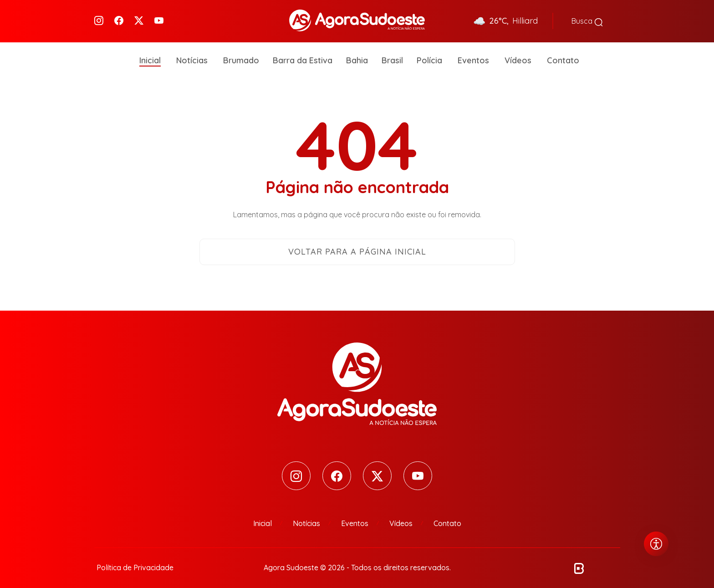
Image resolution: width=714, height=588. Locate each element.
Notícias (192, 54)
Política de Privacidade (135, 562)
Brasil (392, 54)
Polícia (429, 54)
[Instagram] (99, 18)
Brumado (241, 54)
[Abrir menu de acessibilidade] (656, 544)
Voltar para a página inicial (357, 246)
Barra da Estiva (303, 54)
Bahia (357, 54)
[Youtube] (159, 18)
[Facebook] (119, 18)
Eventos (473, 54)
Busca (587, 18)
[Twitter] (139, 18)
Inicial (150, 54)
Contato (563, 54)
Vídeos (518, 54)
